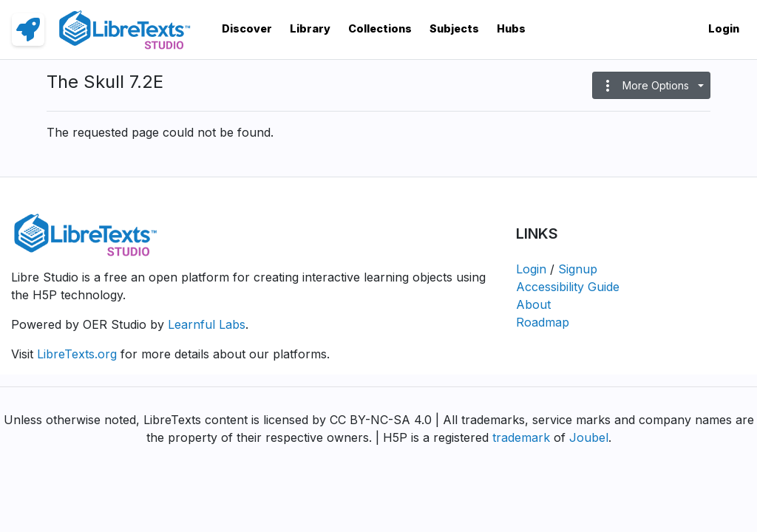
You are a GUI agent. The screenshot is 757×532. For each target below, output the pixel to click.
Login (724, 28)
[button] (651, 85)
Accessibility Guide (568, 287)
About (533, 304)
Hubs (511, 28)
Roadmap (543, 322)
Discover (247, 28)
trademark (521, 437)
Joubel (589, 437)
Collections (380, 28)
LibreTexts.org (77, 354)
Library (310, 28)
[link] (28, 30)
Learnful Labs (207, 324)
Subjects (454, 28)
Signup (578, 269)
